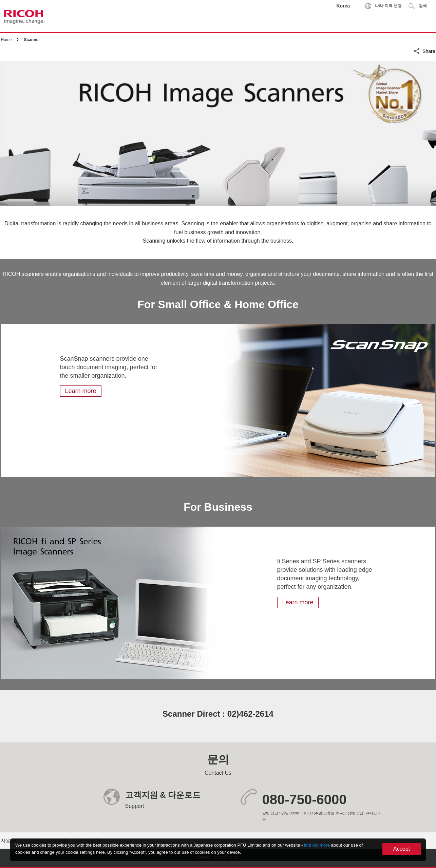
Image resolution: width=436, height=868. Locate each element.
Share (429, 50)
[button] (418, 6)
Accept (402, 849)
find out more (317, 845)
